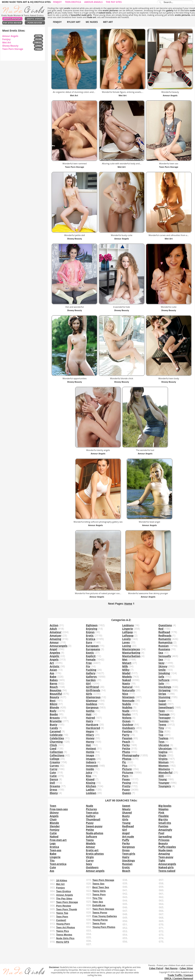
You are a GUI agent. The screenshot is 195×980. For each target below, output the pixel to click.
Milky (126, 670)
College (55, 759)
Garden (91, 680)
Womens (164, 769)
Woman (164, 762)
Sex (161, 659)
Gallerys (91, 677)
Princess (164, 840)
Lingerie (128, 629)
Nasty (126, 683)
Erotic (90, 635)
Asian (53, 670)
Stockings (165, 687)
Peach (126, 742)
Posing (127, 783)
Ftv (88, 666)
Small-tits (165, 823)
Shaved (127, 813)
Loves (126, 642)
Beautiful (56, 694)
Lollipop (128, 632)
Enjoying (92, 629)
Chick (53, 745)
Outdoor (128, 724)
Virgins (163, 759)
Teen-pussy (166, 857)
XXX (161, 776)
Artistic (55, 666)
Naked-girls (166, 867)
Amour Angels (93, 2)
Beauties (56, 690)
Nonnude (128, 701)
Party (126, 735)
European (92, 646)
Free (89, 663)
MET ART (108, 22)
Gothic (90, 711)
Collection (56, 752)
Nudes (127, 714)
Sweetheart (166, 707)
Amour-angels (95, 871)
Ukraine (164, 745)
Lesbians (128, 625)
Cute (53, 772)
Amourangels (59, 646)
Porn (125, 776)
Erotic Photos (12, 19)
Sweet (162, 704)
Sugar (162, 701)
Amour (54, 642)
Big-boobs (165, 806)
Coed (53, 748)
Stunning (164, 697)
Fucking (91, 670)
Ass (52, 673)
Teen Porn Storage (13, 49)
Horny (90, 742)
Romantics (165, 642)
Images (91, 759)
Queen (127, 793)
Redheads (165, 635)
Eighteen (92, 625)
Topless (163, 738)
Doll (52, 783)
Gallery (91, 673)
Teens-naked (167, 871)
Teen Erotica (73, 2)
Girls (89, 694)
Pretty (126, 786)
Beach (54, 687)
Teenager (165, 718)
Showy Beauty (10, 46)
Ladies (90, 790)
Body (53, 711)
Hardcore (92, 724)
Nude (126, 711)
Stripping (165, 690)
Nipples (163, 809)
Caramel (55, 731)
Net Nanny (171, 968)
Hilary (90, 735)
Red (161, 629)
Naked (127, 680)
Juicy (89, 772)
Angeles (55, 653)
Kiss (89, 776)
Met (125, 659)
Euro (89, 642)
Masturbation (131, 656)
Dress (53, 790)
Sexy (161, 663)
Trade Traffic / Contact (180, 975)
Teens (162, 724)
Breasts (55, 718)
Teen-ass (56, 850)
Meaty (126, 809)
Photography (131, 755)
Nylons (127, 718)
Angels (54, 659)
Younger (164, 783)
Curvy (54, 769)
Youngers (165, 786)
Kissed (90, 779)
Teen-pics (92, 813)
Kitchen (91, 786)
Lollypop (128, 635)
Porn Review (35, 23)
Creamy (55, 762)
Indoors (91, 762)
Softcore (164, 680)
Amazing (55, 639)
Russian (164, 646)
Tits (161, 731)
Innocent (92, 766)
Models (127, 677)
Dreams (55, 786)
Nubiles (127, 707)
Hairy (90, 721)
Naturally (129, 690)
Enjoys (90, 632)
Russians (164, 649)
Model (126, 673)
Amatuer (56, 635)
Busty (54, 724)
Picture (127, 769)
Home (128, 604)
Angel (53, 649)
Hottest (91, 748)
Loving (127, 646)
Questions (165, 625)
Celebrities (57, 738)
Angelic (55, 656)
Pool (161, 833)
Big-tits (163, 819)
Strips (162, 694)
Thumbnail (93, 819)
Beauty (54, 697)
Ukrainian (165, 748)
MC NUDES (92, 22)
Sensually (165, 656)
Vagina (163, 752)
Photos (127, 759)
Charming (56, 742)
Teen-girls (129, 854)
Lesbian (91, 793)
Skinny (163, 666)
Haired (90, 718)
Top (161, 735)
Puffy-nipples (167, 847)
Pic (124, 762)
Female (91, 659)
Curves (54, 766)
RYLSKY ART (74, 22)
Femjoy (57, 2)
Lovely (127, 639)
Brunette (56, 721)
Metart (127, 663)
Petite (126, 748)
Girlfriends (93, 690)
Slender (55, 826)
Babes (54, 680)
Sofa (161, 677)
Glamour (92, 701)
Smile (162, 670)
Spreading (165, 837)
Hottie (90, 752)
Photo (126, 752)
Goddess (92, 704)
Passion (127, 738)
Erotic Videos (35, 19)
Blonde (54, 707)
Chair (53, 819)
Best (53, 701)
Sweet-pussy (94, 826)
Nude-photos (95, 833)
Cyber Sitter (186, 968)
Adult (53, 629)
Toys (161, 742)
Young (163, 779)
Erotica (91, 639)
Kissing (91, 783)
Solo (161, 683)
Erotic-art (92, 850)
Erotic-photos (95, 854)
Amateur (56, 632)
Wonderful (165, 772)
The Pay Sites (114, 2)
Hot (88, 745)
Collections (57, 755)
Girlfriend (92, 687)
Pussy (126, 790)
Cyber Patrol (156, 968)
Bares (53, 683)
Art (52, 663)
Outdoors (129, 728)
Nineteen (128, 697)
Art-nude (128, 837)
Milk (125, 666)
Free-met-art (58, 840)
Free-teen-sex (59, 809)
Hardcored (93, 728)
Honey (90, 738)
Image (90, 755)
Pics (125, 766)
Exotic (90, 653)
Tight (162, 860)
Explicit (91, 656)
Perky (126, 745)
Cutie (53, 776)
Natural (127, 687)
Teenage (164, 714)
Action (54, 625)
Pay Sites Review (12, 23)
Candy (54, 728)
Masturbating (131, 653)
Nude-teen (165, 850)
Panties (127, 731)
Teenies (163, 721)
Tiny (161, 728)
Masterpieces (131, 649)
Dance (54, 779)
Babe (53, 677)
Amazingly (165, 830)
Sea (161, 653)
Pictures (128, 772)
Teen (162, 711)
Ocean (126, 721)
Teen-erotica (58, 864)
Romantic (165, 639)
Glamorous (93, 697)
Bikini (54, 704)
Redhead (164, 632)
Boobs (54, 714)
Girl (88, 683)
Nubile (127, 704)
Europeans (93, 649)
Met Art (7, 43)
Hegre (90, 731)
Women (163, 766)
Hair (89, 714)
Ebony (54, 793)
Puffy (126, 840)
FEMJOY (57, 22)
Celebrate (56, 735)
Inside (90, 769)
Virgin (162, 755)
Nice (125, 694)
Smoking (164, 673)
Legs (53, 843)
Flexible (164, 816)
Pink (161, 813)
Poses (126, 779)
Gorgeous (92, 707)
